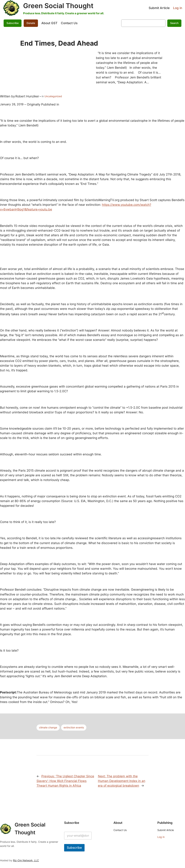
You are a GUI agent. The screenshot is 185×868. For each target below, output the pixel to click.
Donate (31, 23)
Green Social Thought (58, 6)
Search (174, 23)
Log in (178, 8)
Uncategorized (53, 96)
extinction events (74, 727)
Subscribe (13, 23)
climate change (48, 727)
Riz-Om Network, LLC (26, 860)
